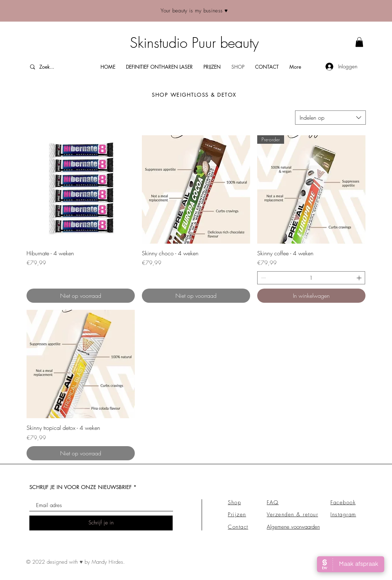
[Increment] (360, 278)
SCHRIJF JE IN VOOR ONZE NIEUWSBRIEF (80, 487)
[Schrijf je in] (101, 523)
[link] (359, 42)
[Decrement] (263, 278)
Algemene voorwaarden (293, 527)
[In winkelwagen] (311, 296)
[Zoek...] (56, 67)
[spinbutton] (311, 278)
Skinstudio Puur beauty (194, 43)
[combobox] (330, 118)
